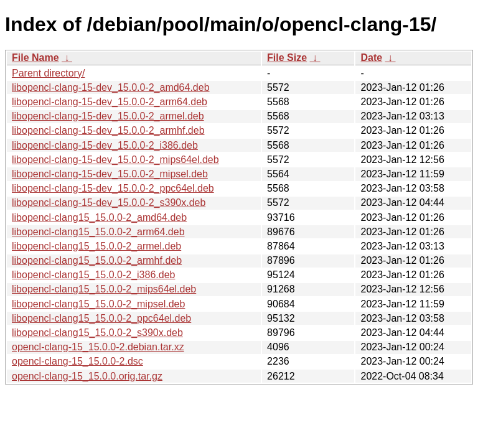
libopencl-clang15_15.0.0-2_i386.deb (93, 275)
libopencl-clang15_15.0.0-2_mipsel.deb (98, 304)
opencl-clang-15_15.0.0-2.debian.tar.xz (98, 347)
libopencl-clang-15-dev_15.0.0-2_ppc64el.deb (113, 188)
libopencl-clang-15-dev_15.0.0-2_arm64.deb (110, 102)
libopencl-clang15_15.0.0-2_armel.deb (96, 246)
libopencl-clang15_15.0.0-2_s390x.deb (97, 333)
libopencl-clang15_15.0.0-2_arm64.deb (98, 232)
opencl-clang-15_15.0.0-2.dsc (77, 361)
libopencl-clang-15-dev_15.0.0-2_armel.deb (108, 116)
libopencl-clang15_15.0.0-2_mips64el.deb (104, 289)
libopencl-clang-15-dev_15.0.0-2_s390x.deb (109, 203)
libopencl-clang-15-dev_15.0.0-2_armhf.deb (108, 130)
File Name (35, 58)
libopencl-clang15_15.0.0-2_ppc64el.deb (101, 318)
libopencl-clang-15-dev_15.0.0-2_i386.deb (105, 145)
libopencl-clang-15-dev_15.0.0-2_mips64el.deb (115, 160)
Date (371, 58)
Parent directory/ (48, 73)
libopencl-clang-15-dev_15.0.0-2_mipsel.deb (110, 174)
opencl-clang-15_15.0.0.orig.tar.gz (87, 376)
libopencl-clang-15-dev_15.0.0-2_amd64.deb (111, 87)
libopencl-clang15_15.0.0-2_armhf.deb (97, 260)
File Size (287, 58)
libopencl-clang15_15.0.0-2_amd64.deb (99, 217)
